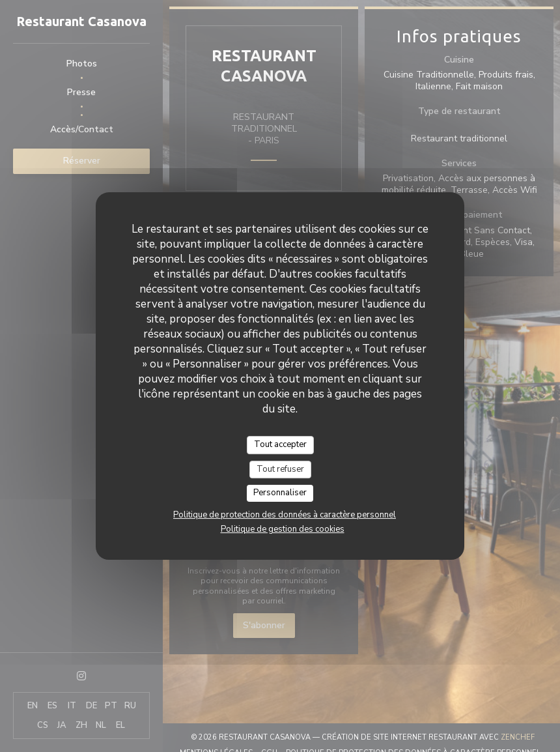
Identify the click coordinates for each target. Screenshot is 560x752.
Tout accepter (280, 444)
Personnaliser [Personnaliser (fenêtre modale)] (280, 493)
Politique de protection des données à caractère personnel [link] (285, 515)
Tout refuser (280, 469)
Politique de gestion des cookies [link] (283, 529)
